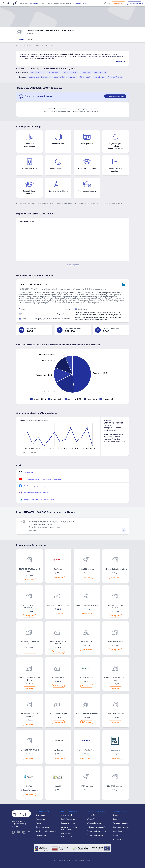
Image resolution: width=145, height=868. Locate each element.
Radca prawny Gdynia (70, 72)
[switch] (115, 96)
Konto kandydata (119, 3)
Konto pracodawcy (68, 823)
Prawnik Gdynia (86, 72)
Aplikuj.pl (19, 45)
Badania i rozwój (99, 77)
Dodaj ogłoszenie (79, 3)
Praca (21, 39)
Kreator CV (49, 3)
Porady (42, 3)
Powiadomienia (41, 835)
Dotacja (116, 835)
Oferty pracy (24, 3)
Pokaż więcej (121, 62)
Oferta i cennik (67, 815)
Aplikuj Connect (118, 831)
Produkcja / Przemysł (115, 77)
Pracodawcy (34, 3)
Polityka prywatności (120, 823)
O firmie (115, 815)
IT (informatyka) (85, 77)
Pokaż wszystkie (72, 265)
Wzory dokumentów (95, 823)
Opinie (30, 39)
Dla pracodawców (135, 3)
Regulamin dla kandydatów (46, 831)
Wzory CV (91, 819)
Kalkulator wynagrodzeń (62, 3)
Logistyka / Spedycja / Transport (65, 77)
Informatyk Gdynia (100, 72)
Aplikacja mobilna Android (96, 831)
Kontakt (116, 819)
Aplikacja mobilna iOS (95, 835)
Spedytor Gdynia (54, 72)
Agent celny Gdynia (38, 72)
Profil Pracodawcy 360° (70, 819)
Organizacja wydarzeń (121, 827)
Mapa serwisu (118, 839)
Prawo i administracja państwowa (39, 77)
